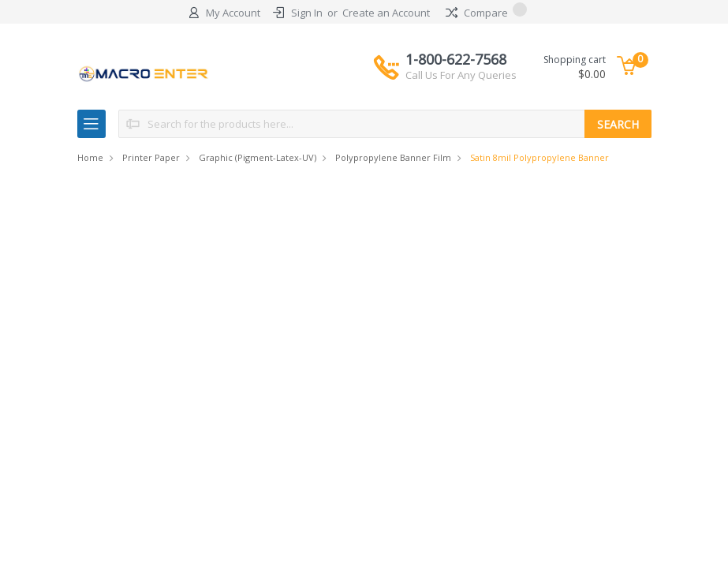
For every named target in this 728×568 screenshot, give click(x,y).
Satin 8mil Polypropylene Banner (539, 157)
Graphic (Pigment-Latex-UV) (258, 157)
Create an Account (386, 13)
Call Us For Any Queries (461, 75)
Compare (486, 13)
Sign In (307, 13)
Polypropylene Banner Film (393, 157)
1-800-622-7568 (461, 66)
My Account (233, 13)
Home (90, 157)
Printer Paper (151, 157)
